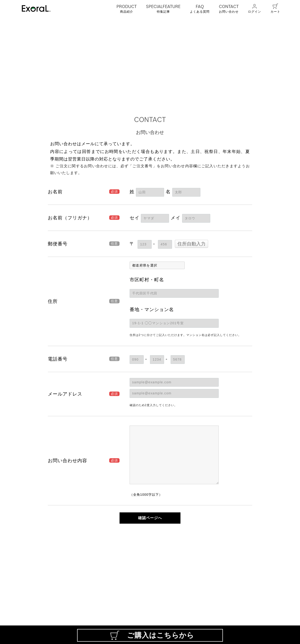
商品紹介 (127, 8)
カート (275, 8)
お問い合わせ (229, 8)
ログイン (255, 8)
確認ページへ (150, 518)
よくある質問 (200, 8)
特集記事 (163, 8)
